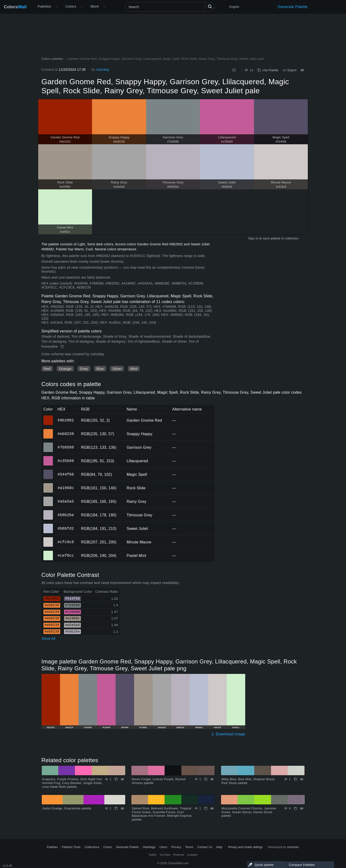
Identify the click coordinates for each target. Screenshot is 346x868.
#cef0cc (66, 555)
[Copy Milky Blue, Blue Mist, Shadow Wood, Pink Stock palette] (295, 779)
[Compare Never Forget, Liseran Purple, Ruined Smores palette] (212, 779)
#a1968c (66, 488)
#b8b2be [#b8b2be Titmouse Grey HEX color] (48, 512)
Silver (117, 369)
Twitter (153, 855)
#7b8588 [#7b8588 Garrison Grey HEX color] (48, 444)
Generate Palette (293, 7)
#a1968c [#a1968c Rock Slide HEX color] (48, 485)
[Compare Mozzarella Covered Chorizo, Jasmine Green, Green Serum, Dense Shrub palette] (302, 808)
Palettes (44, 6)
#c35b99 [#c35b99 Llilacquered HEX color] (48, 457)
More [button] (95, 6)
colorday (103, 70)
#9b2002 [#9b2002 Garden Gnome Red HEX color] (48, 417)
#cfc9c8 (66, 542)
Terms (189, 847)
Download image (228, 734)
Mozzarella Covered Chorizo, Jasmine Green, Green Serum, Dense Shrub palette (249, 812)
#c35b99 (66, 461)
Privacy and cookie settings (245, 847)
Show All (49, 639)
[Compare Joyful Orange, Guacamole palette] (122, 808)
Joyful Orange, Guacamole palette (67, 808)
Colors (15, 7)
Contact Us (205, 847)
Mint (134, 369)
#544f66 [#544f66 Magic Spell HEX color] (48, 471)
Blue (100, 369)
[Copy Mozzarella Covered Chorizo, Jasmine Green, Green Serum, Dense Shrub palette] (295, 808)
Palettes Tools (71, 847)
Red (47, 369)
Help (219, 847)
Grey (84, 369)
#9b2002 (66, 420)
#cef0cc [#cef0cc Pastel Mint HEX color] (48, 552)
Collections (92, 847)
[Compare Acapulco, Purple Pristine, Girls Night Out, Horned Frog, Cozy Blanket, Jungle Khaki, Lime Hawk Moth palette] (122, 779)
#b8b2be (66, 515)
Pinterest (179, 855)
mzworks (293, 847)
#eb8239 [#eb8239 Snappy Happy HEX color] (48, 430)
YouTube (165, 855)
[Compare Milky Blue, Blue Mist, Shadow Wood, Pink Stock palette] (302, 779)
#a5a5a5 (66, 501)
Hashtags (149, 847)
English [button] (234, 7)
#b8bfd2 (66, 528)
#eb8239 (66, 434)
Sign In (253, 238)
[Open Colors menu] (82, 7)
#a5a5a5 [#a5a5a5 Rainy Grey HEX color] (48, 498)
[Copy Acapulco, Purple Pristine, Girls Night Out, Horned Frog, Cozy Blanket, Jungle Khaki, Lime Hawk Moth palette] (116, 779)
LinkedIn (192, 855)
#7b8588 (66, 447)
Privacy (176, 847)
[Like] (234, 70)
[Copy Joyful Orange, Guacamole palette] (116, 808)
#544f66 (66, 474)
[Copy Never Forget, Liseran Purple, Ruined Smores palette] (206, 779)
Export (290, 70)
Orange (65, 369)
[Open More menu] (57, 7)
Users (164, 847)
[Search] (170, 7)
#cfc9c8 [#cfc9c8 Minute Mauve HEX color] (48, 539)
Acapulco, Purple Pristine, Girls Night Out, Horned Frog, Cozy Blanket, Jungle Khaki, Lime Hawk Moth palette (72, 783)
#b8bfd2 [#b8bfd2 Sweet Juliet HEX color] (48, 525)
